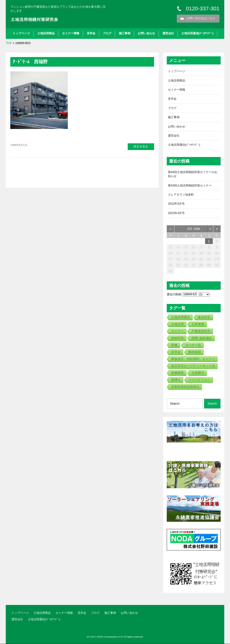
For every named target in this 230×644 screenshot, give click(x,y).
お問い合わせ (146, 33)
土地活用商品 (46, 33)
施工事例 (125, 33)
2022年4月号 (176, 214)
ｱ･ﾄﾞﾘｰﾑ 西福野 (31, 62)
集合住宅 (204, 318)
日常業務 (198, 325)
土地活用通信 (181, 318)
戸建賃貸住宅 (201, 332)
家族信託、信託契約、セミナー (193, 359)
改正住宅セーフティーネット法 (193, 366)
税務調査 (178, 373)
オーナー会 (193, 345)
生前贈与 (198, 373)
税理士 (176, 380)
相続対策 (178, 339)
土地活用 (178, 325)
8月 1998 (194, 229)
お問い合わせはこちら (201, 18)
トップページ (21, 33)
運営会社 (168, 33)
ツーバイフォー (199, 380)
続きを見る (141, 146)
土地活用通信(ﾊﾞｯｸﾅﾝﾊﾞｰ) (197, 33)
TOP (9, 43)
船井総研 (195, 352)
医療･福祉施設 (202, 339)
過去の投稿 (174, 295)
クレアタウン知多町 (181, 195)
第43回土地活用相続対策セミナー (190, 186)
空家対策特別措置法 (185, 387)
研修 (174, 345)
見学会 (91, 33)
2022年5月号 (176, 204)
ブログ (107, 33)
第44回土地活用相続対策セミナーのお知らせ (193, 174)
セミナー (178, 332)
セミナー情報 (71, 33)
